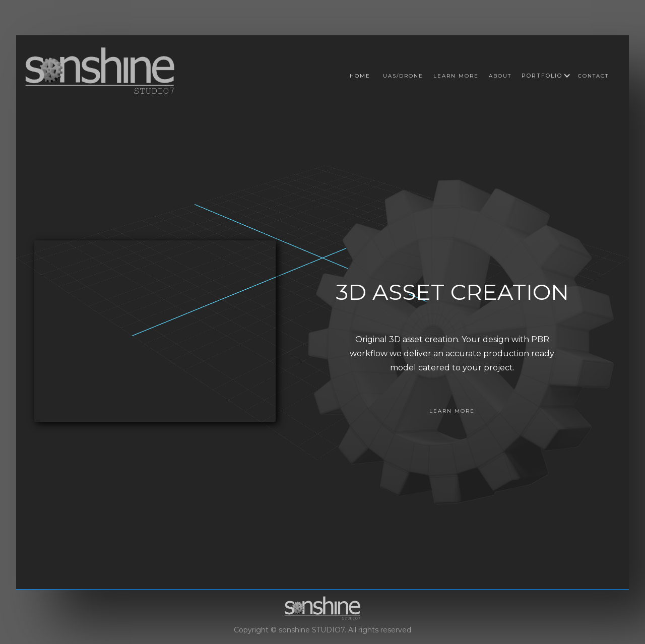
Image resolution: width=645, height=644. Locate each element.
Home (360, 76)
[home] (100, 70)
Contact (593, 76)
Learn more (456, 76)
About (500, 76)
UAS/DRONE (403, 76)
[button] (542, 76)
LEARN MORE (452, 411)
